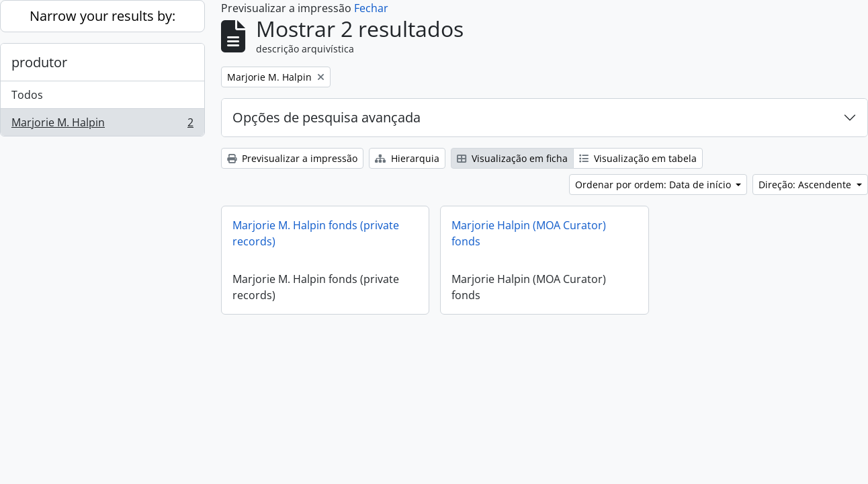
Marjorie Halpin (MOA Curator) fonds (529, 233)
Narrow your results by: (102, 16)
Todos (27, 95)
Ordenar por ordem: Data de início (654, 185)
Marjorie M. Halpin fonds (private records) (316, 233)
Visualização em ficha (512, 158)
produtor (39, 62)
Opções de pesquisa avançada (327, 117)
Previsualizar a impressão (292, 158)
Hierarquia (407, 158)
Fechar (371, 8)
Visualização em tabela (638, 158)
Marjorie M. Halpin (102, 125)
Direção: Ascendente (806, 185)
